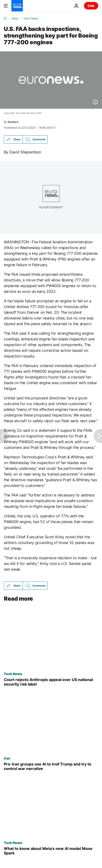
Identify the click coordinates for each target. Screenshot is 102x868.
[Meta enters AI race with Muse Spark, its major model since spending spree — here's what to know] (51, 851)
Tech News (31, 19)
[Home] (5, 18)
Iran (7, 758)
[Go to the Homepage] (17, 6)
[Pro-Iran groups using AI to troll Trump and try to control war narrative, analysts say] (51, 766)
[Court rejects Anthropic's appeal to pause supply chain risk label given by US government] (51, 682)
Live (91, 6)
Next (15, 19)
